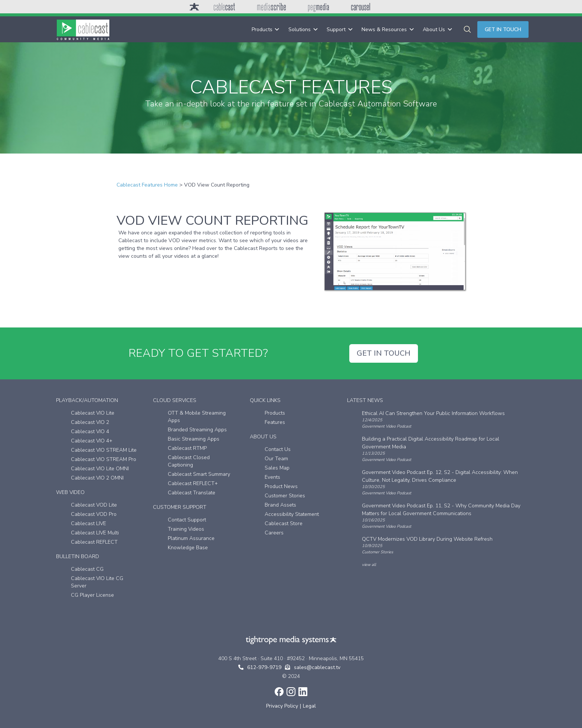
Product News (281, 486)
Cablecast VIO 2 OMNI (97, 478)
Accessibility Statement (292, 514)
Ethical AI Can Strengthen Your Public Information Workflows (433, 413)
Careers (274, 533)
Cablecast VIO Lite (93, 413)
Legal (309, 706)
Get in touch (503, 29)
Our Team (276, 459)
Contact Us (278, 449)
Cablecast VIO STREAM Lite (104, 450)
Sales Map (277, 468)
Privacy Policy (282, 706)
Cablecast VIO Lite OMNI (100, 469)
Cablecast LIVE (89, 523)
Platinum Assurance (191, 538)
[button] (266, 29)
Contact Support (187, 520)
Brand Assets (280, 505)
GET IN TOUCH (384, 353)
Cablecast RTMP (187, 448)
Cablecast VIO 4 (90, 431)
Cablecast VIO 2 (90, 422)
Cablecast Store (284, 523)
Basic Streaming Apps (194, 439)
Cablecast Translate (192, 493)
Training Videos (186, 529)
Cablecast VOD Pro (94, 514)
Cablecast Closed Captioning (189, 461)
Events (272, 477)
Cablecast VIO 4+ (92, 441)
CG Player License (92, 595)
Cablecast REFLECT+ (193, 483)
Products (275, 413)
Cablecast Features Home (147, 185)
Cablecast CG (87, 569)
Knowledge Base (188, 548)
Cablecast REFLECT (94, 542)
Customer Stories (285, 496)
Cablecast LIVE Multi (95, 533)
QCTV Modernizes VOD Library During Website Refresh (427, 539)
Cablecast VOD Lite (94, 505)
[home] (83, 29)
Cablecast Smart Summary (199, 474)
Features (275, 422)
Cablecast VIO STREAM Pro (104, 459)
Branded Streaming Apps (197, 430)
